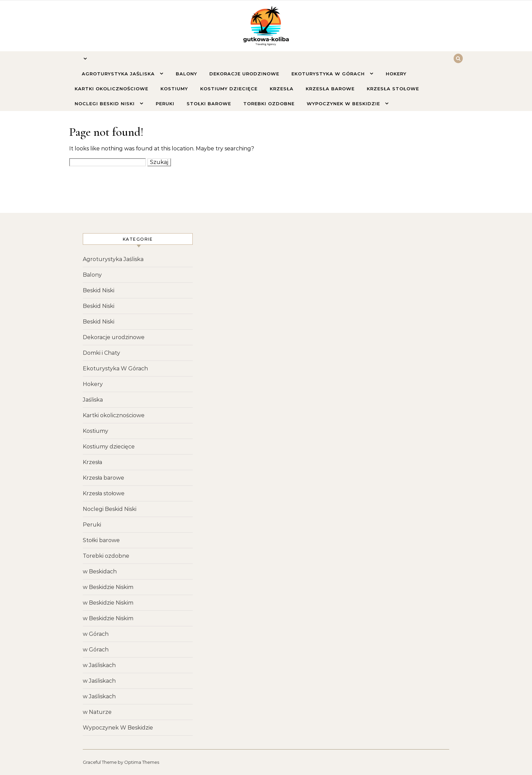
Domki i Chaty (101, 353)
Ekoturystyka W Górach (329, 74)
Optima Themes (142, 762)
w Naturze (97, 712)
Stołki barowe (209, 104)
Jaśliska (93, 400)
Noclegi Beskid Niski (106, 104)
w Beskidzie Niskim (108, 587)
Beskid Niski (99, 290)
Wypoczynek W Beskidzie (344, 104)
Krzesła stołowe (393, 89)
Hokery (396, 74)
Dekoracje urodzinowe (244, 74)
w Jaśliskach (99, 665)
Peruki (165, 104)
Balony (186, 74)
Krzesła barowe (330, 89)
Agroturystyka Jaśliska (119, 74)
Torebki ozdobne (269, 104)
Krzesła (282, 89)
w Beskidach (100, 571)
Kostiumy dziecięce (229, 89)
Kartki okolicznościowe (111, 89)
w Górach (96, 634)
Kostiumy (174, 89)
